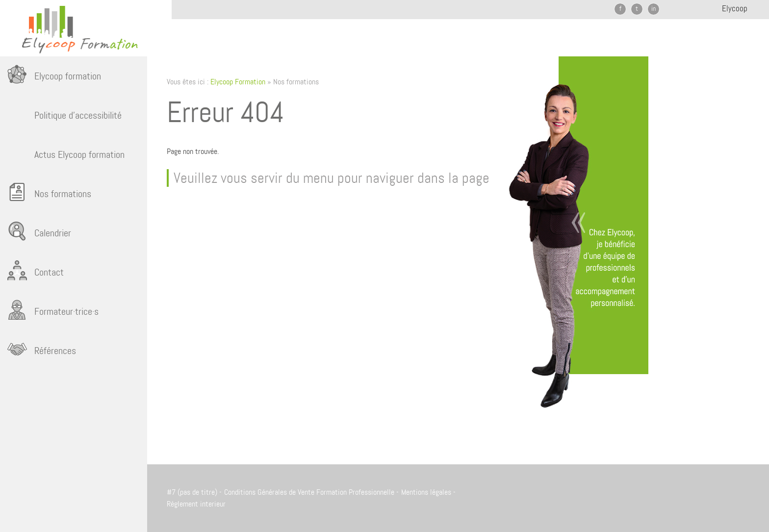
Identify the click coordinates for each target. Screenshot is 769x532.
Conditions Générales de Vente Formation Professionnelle (309, 492)
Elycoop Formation (238, 82)
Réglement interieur (196, 504)
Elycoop (735, 8)
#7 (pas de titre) (192, 492)
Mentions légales (426, 492)
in (654, 8)
